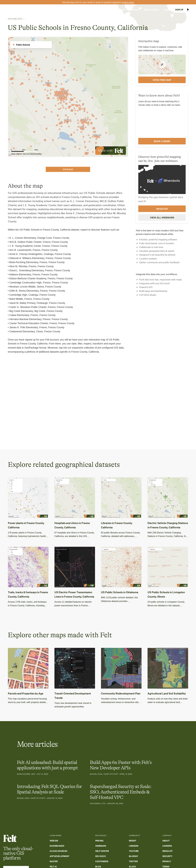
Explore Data (15, 19)
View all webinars (162, 217)
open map (68, 169)
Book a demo (162, 141)
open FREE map (162, 80)
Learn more (128, 2)
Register (162, 209)
